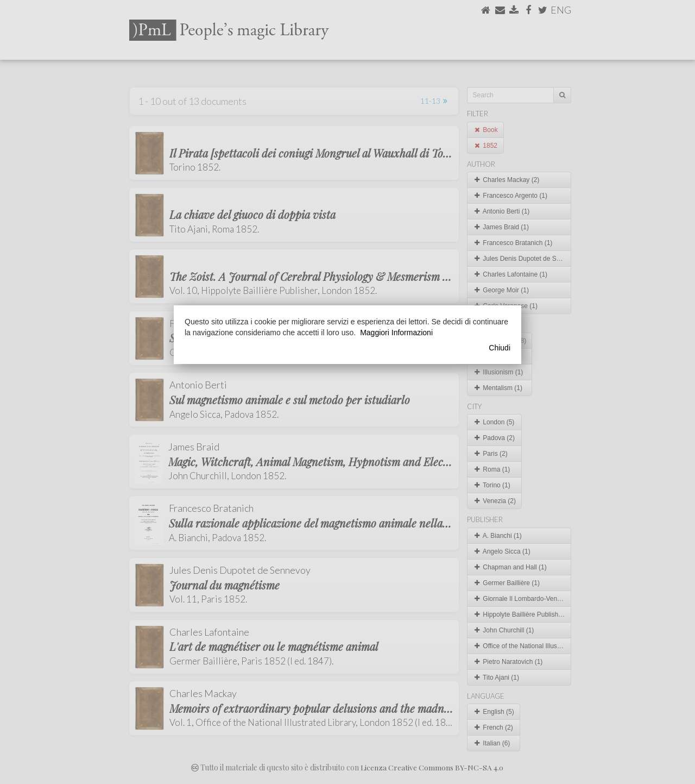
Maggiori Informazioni (396, 333)
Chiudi (500, 348)
